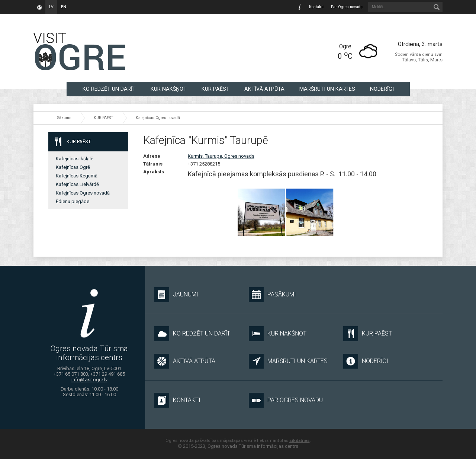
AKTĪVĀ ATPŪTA (264, 89)
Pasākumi (272, 295)
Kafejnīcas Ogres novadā (158, 118)
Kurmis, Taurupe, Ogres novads (221, 156)
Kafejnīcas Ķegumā (77, 176)
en (64, 7)
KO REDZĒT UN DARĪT (109, 89)
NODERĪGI (382, 89)
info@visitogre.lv (89, 380)
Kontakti (316, 7)
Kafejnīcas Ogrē (73, 167)
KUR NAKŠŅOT (169, 89)
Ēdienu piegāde (73, 201)
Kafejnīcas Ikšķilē (75, 159)
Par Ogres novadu (347, 7)
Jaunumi (176, 295)
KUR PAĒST (216, 89)
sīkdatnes (300, 440)
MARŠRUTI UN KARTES (327, 89)
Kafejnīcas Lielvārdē (77, 184)
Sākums (64, 118)
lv (51, 7)
